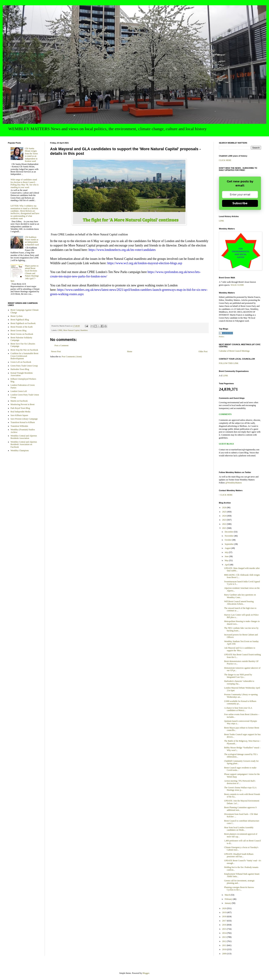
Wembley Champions (20, 451)
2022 (225, 524)
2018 (225, 916)
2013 (225, 937)
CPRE (60, 330)
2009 (225, 954)
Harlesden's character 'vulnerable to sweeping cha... (239, 682)
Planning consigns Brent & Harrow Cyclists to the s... (239, 889)
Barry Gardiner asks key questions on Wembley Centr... (240, 596)
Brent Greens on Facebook (22, 334)
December (229, 532)
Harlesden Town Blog (20, 369)
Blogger (146, 973)
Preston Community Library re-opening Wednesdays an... (241, 696)
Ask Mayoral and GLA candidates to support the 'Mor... (240, 649)
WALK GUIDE (237, 285)
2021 (225, 528)
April (227, 565)
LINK (221, 221)
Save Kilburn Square (19, 415)
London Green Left (19, 391)
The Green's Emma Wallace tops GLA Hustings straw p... (240, 789)
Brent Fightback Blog (20, 320)
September (229, 544)
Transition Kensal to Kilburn (23, 422)
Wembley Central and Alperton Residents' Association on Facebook (24, 444)
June (227, 556)
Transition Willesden (19, 426)
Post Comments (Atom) (72, 357)
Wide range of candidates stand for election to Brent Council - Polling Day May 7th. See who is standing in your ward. (25, 183)
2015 (225, 929)
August (228, 548)
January (228, 903)
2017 (225, 921)
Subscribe (240, 203)
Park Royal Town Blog (20, 408)
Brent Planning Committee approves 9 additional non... (240, 809)
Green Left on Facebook (21, 362)
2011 (225, 945)
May (227, 560)
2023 (225, 520)
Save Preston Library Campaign (24, 419)
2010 (225, 949)
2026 (225, 508)
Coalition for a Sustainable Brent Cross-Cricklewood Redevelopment (24, 356)
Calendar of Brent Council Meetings (234, 351)
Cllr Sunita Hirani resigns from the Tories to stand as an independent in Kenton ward (31, 155)
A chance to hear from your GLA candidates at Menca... (238, 709)
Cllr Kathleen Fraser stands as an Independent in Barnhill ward (32, 241)
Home (130, 351)
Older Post (203, 351)
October (228, 540)
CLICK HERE (225, 160)
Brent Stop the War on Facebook (24, 350)
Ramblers (84, 330)
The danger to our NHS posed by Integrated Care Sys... (238, 676)
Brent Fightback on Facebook (23, 323)
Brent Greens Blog (18, 331)
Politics (222, 337)
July (227, 552)
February (229, 899)
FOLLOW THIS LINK (229, 363)
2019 (225, 912)
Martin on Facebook (19, 401)
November (229, 536)
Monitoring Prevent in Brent (23, 404)
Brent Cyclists (17, 316)
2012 (225, 941)
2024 (225, 516)
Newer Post (56, 351)
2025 (225, 512)
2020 (225, 908)
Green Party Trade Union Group (24, 366)
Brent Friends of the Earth (22, 327)
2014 (225, 933)
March (228, 895)
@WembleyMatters (234, 483)
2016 (225, 925)
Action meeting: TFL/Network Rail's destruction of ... (240, 782)
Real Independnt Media (20, 412)
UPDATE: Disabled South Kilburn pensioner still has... (239, 855)
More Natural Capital (71, 330)
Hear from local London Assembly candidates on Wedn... (239, 829)
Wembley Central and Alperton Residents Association (24, 437)
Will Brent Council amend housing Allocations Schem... (239, 603)
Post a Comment (61, 345)
